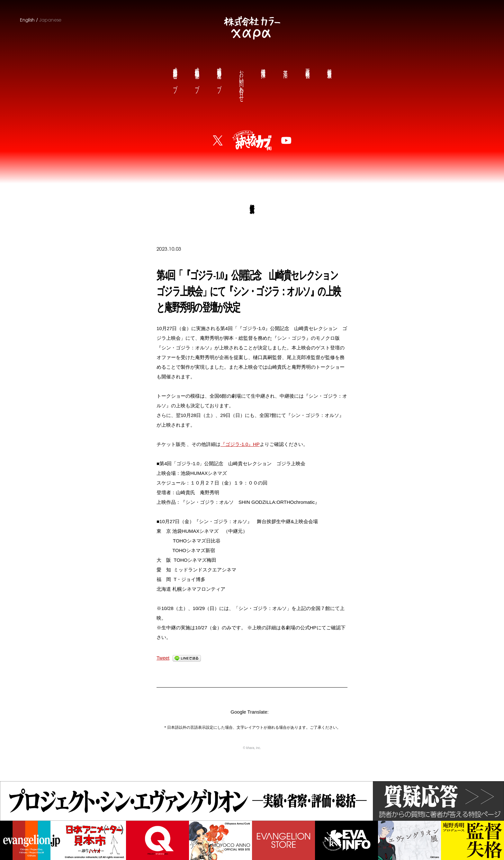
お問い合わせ (241, 81)
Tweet (163, 658)
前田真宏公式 (175, 75)
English (27, 20)
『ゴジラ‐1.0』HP (240, 444)
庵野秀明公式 (219, 75)
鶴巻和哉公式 (197, 75)
